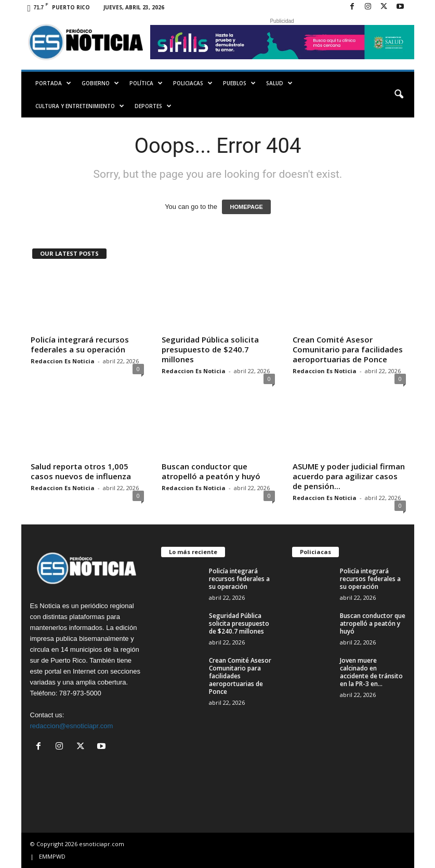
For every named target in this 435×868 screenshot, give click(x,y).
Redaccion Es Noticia (63, 361)
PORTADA (53, 83)
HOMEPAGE (246, 207)
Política (146, 83)
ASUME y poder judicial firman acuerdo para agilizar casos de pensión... (349, 476)
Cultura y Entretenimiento (80, 106)
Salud (279, 83)
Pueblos (239, 83)
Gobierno (100, 83)
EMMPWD (52, 856)
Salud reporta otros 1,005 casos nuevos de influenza (81, 471)
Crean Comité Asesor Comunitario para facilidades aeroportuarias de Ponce (348, 349)
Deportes (153, 106)
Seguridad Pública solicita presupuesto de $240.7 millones (210, 349)
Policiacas (193, 83)
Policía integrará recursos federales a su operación (80, 344)
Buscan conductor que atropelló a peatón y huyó (211, 471)
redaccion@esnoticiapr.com (72, 726)
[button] (399, 95)
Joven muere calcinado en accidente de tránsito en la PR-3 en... (371, 672)
